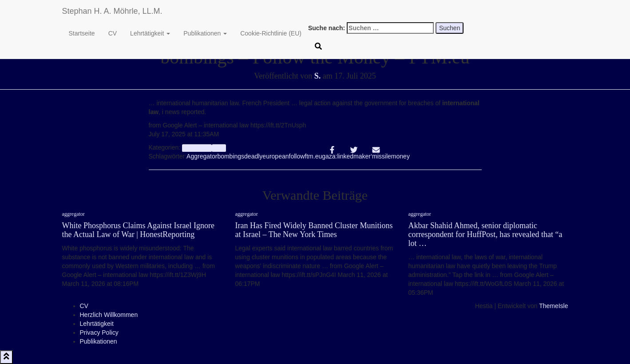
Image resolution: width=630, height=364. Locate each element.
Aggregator (202, 156)
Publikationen (205, 33)
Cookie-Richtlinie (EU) (271, 33)
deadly (253, 156)
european (275, 156)
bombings (231, 156)
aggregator (197, 148)
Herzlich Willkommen (109, 315)
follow (297, 156)
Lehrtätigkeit (150, 33)
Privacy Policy (99, 332)
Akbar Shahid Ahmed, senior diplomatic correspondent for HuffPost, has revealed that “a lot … (485, 234)
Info (219, 148)
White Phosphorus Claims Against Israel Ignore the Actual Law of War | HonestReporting (138, 230)
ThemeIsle (553, 306)
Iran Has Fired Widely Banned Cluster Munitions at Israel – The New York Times (314, 230)
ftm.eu (313, 156)
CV (113, 33)
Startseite (82, 33)
